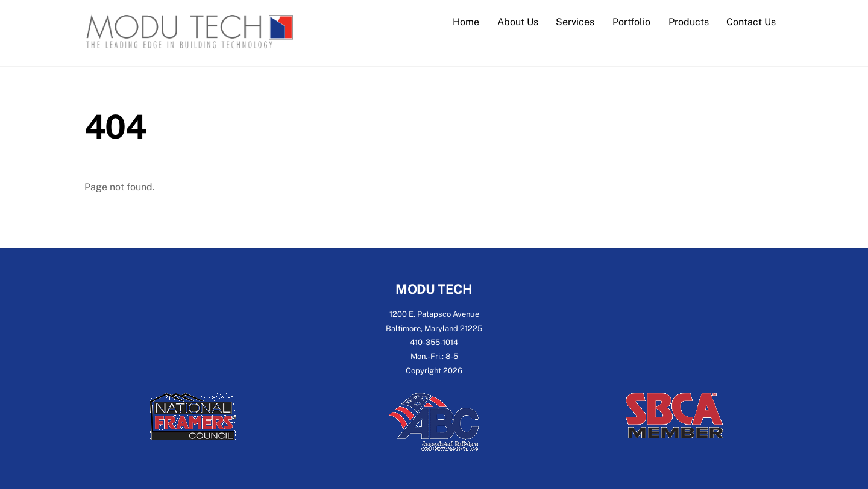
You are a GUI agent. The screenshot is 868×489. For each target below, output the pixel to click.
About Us (518, 22)
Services (575, 22)
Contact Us (751, 22)
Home (466, 22)
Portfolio (631, 22)
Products (689, 22)
